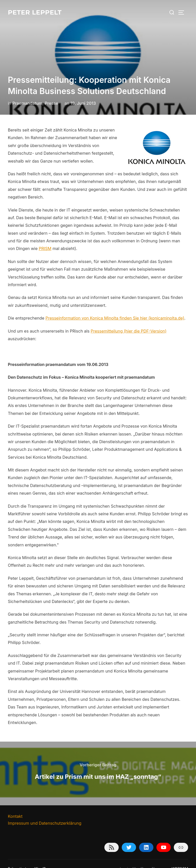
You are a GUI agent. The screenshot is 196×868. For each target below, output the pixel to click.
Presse (51, 93)
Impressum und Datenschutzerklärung (45, 813)
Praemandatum (28, 93)
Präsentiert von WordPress (30, 858)
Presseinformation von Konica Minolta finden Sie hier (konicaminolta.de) (115, 308)
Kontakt (15, 806)
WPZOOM (180, 858)
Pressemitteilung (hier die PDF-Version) (128, 321)
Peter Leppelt (37, 12)
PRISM (45, 238)
